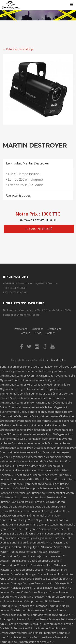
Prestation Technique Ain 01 (52, 606)
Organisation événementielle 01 (50, 385)
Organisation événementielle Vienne (32, 457)
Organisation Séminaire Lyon (27, 524)
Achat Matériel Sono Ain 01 (26, 633)
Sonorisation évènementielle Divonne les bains (41, 443)
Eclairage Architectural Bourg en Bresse (24, 619)
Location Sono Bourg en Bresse (50, 484)
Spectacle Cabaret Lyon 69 (16, 506)
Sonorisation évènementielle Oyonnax (36, 380)
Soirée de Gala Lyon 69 (24, 529)
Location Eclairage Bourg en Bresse (22, 583)
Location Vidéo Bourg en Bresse (27, 579)
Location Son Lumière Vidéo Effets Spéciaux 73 (44, 475)
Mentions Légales (56, 360)
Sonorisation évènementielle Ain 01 (32, 542)
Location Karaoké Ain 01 (58, 588)
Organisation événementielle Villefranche (26, 421)
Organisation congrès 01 (15, 385)
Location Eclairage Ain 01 (59, 583)
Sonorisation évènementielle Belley (50, 412)
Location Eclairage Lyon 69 (27, 547)
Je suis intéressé (39, 229)
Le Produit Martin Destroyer (28, 163)
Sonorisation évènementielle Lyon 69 (33, 434)
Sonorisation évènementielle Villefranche (41, 425)
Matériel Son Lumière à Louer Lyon (25, 497)
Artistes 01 (27, 502)
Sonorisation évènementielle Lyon (21, 452)
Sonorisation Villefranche (16, 416)
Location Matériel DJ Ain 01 (51, 570)
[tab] (38, 163)
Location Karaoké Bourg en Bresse (21, 588)
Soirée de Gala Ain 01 (23, 533)
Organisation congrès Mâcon (18, 402)
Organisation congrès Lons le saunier (23, 389)
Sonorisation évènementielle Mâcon (31, 407)
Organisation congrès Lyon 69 (18, 430)
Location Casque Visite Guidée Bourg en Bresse (29, 592)
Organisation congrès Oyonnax (19, 376)
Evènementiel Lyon (18, 484)
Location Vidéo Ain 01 (61, 579)
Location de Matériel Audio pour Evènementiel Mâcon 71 (34, 488)
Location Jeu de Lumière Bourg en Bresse (25, 561)
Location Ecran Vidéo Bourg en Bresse (23, 574)
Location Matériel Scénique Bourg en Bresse (35, 624)
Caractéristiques (18, 195)
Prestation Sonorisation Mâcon (28, 552)
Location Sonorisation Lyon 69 (38, 565)
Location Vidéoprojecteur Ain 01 (33, 601)
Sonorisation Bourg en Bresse (18, 367)
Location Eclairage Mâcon (49, 502)
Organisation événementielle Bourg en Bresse (38, 371)
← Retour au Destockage (18, 49)
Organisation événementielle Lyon (55, 448)
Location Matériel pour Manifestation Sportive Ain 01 (41, 615)
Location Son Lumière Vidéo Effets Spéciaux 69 (29, 479)
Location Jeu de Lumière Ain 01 (47, 556)
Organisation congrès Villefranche (53, 416)
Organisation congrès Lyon (17, 448)
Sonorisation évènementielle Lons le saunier (38, 398)
